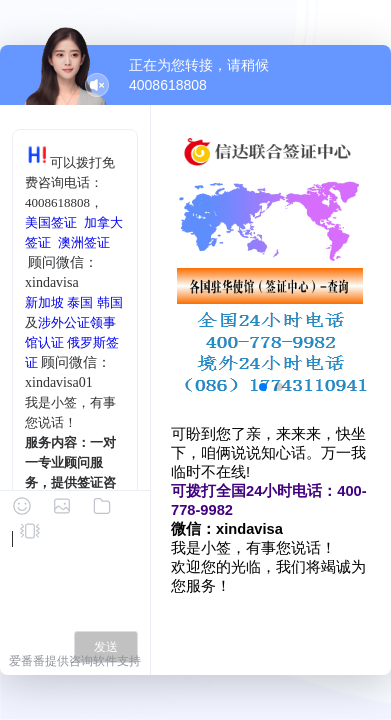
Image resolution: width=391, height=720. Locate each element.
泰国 (80, 302)
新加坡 (44, 302)
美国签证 (51, 222)
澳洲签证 (84, 242)
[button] (263, 387)
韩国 (110, 302)
